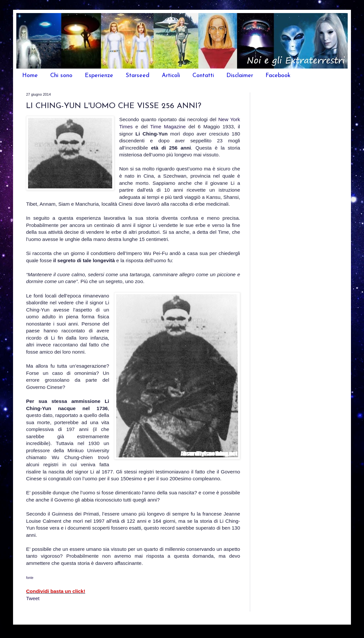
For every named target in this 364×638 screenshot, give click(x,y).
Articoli (171, 76)
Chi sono (61, 76)
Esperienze (99, 76)
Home (30, 76)
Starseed (137, 76)
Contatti (203, 76)
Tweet (33, 598)
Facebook (278, 76)
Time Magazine (169, 127)
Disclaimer (240, 76)
